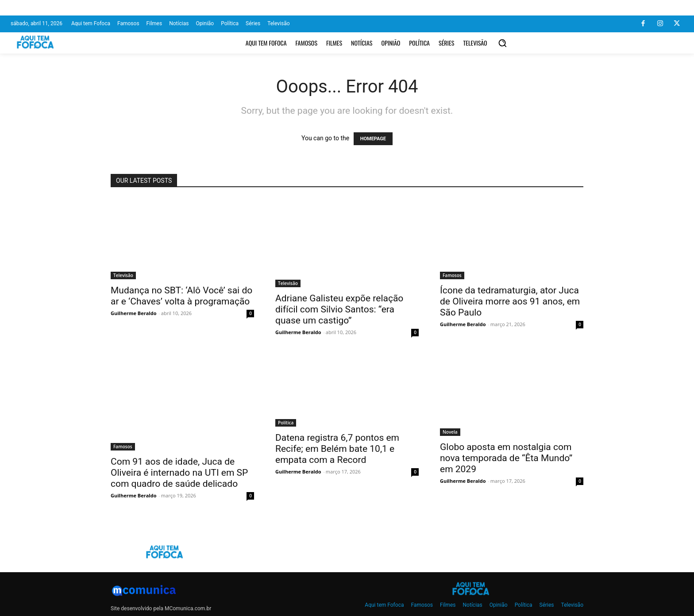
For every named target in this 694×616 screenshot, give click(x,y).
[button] (502, 43)
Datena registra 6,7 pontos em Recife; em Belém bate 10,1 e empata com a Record (337, 449)
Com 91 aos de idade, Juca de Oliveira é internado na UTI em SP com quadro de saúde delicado (179, 473)
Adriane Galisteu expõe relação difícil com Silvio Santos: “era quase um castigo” (339, 309)
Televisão (123, 275)
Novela (450, 432)
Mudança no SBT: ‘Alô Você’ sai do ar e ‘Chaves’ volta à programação (181, 296)
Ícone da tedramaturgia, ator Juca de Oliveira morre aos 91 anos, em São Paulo (510, 301)
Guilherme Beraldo (133, 313)
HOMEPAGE (373, 139)
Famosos (452, 275)
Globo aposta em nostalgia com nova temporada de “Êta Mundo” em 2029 (506, 458)
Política (286, 423)
